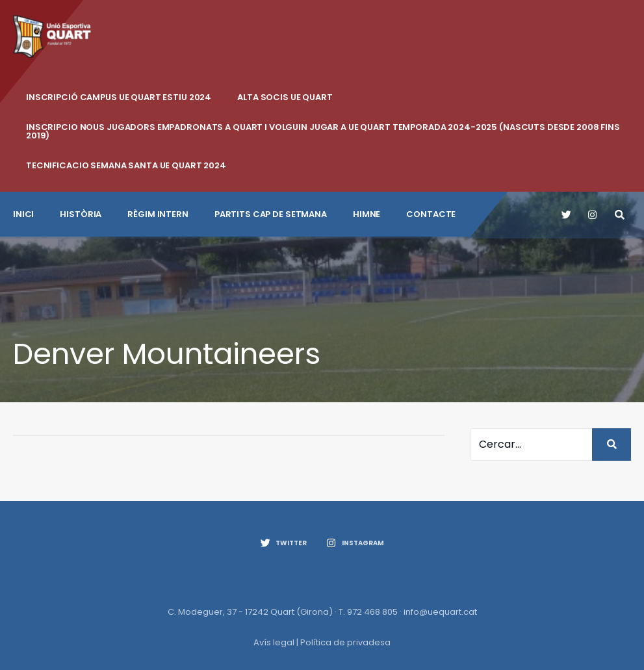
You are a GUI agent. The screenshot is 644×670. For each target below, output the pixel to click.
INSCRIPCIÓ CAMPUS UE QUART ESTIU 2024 (119, 97)
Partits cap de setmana (271, 214)
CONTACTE (431, 214)
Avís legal (274, 642)
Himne (367, 214)
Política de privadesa (345, 642)
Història (81, 214)
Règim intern (158, 214)
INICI (23, 214)
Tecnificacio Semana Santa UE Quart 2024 (126, 165)
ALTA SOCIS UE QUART (285, 97)
